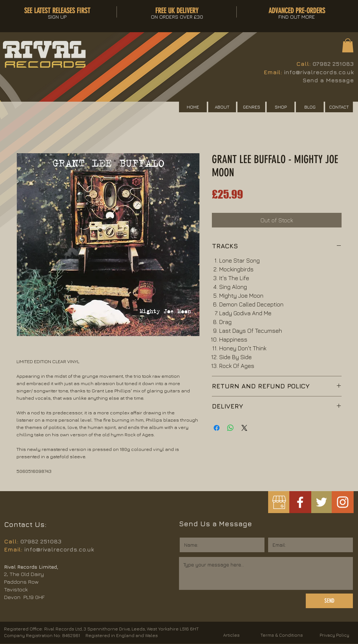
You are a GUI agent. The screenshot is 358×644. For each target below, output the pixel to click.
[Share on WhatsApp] (231, 428)
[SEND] (329, 601)
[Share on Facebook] (217, 428)
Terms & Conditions (282, 635)
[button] (348, 45)
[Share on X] (244, 428)
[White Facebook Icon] (300, 502)
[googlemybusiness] (279, 502)
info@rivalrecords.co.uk (319, 72)
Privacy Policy (334, 635)
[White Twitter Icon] (321, 502)
